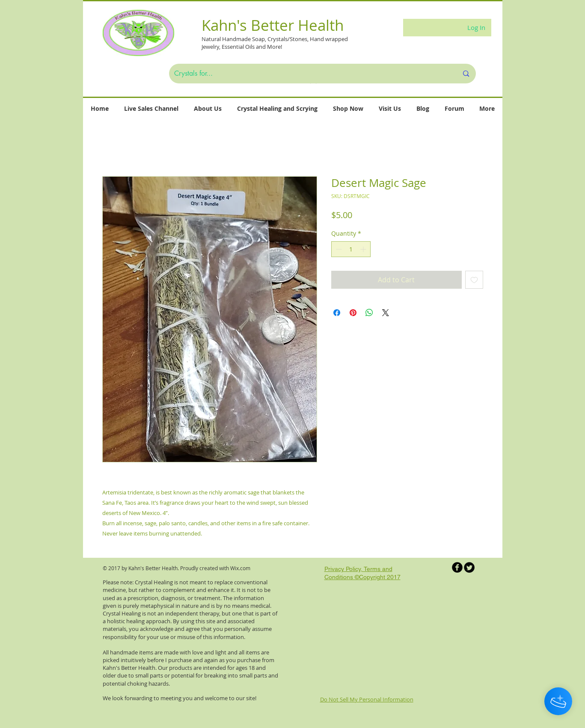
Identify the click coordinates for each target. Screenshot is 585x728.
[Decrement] (338, 249)
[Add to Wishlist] (474, 280)
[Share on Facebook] (337, 313)
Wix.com (240, 568)
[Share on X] (386, 313)
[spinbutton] (351, 249)
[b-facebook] (457, 567)
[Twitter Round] (469, 567)
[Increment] (364, 249)
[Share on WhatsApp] (369, 313)
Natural (212, 39)
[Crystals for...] (310, 74)
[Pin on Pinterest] (353, 313)
